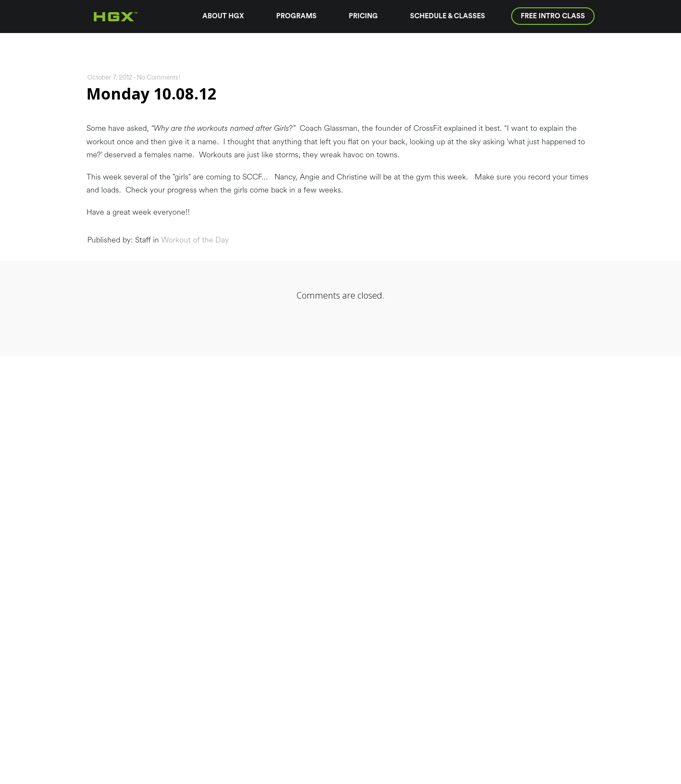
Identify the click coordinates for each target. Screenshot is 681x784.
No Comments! (159, 78)
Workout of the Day (195, 240)
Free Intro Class (553, 16)
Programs (296, 16)
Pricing (363, 16)
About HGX (223, 16)
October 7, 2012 (110, 78)
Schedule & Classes (448, 16)
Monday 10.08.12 (152, 94)
